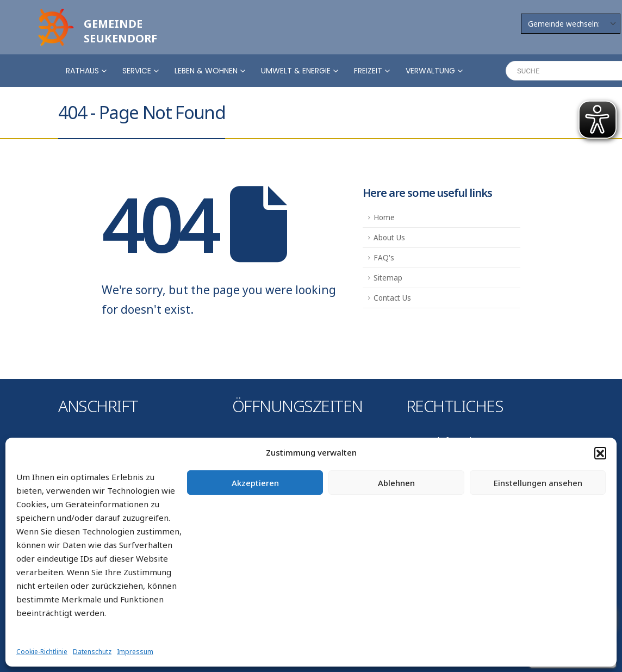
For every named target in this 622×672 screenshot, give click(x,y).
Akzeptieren (255, 483)
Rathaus (82, 71)
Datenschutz (92, 652)
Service (137, 71)
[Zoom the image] (54, 12)
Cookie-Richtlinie (42, 652)
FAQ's (384, 258)
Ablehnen (396, 483)
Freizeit (368, 71)
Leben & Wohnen (206, 71)
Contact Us (392, 298)
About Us (389, 238)
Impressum (135, 652)
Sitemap (388, 278)
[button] (600, 453)
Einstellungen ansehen (538, 483)
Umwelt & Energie (296, 71)
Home (384, 217)
